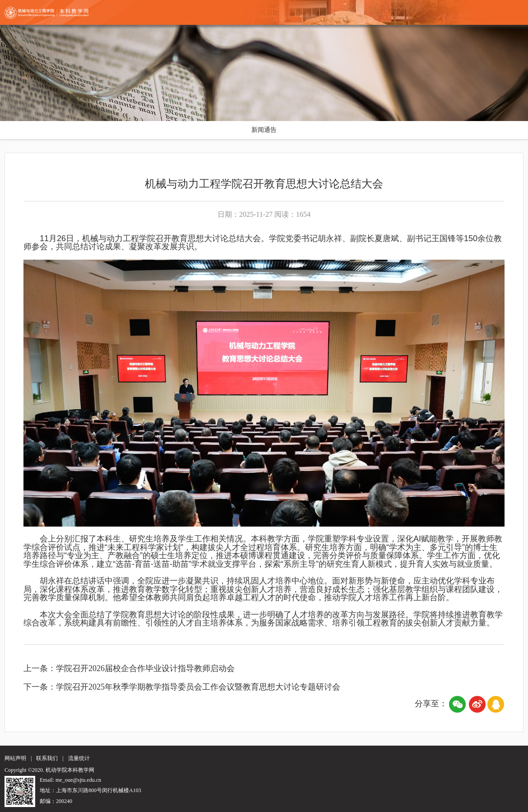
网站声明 (15, 758)
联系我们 (47, 758)
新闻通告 (264, 130)
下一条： (40, 687)
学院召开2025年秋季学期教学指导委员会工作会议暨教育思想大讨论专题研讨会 (198, 687)
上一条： (40, 668)
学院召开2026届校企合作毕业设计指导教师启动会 (145, 668)
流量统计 (79, 758)
